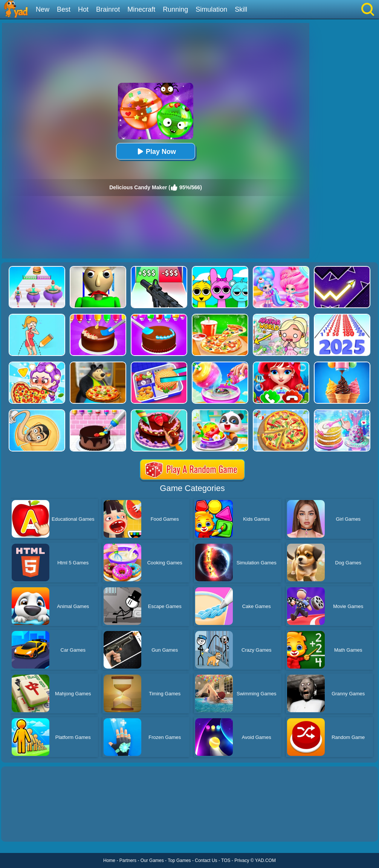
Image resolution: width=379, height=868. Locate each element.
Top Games (179, 860)
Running (175, 9)
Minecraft (141, 9)
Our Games (152, 860)
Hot (83, 9)
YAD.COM (265, 860)
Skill (241, 9)
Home (109, 860)
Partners (128, 860)
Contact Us (206, 860)
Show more (27, 827)
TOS (226, 860)
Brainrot (108, 9)
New (43, 9)
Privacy (242, 860)
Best (64, 9)
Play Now (156, 151)
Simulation (211, 9)
